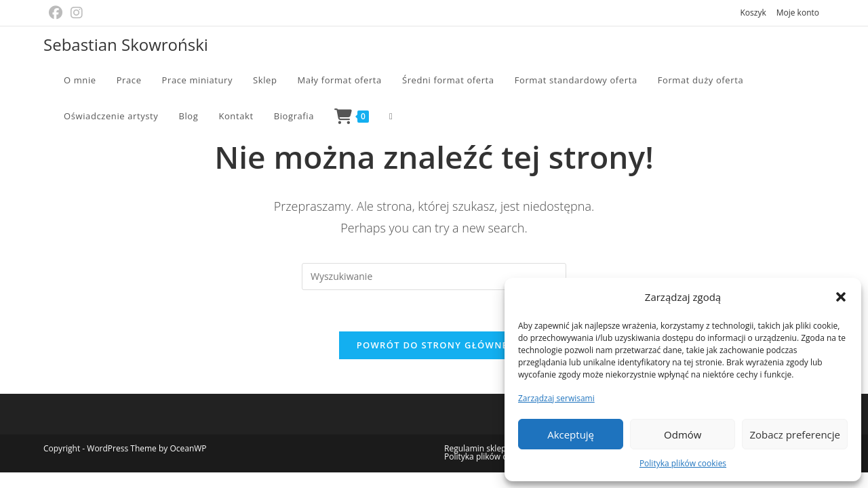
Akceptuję (571, 434)
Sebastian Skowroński (126, 44)
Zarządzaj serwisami (556, 398)
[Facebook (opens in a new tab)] (58, 13)
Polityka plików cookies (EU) (496, 456)
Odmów (683, 434)
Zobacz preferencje (795, 434)
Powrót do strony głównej (434, 345)
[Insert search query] (434, 277)
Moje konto (798, 13)
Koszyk (753, 13)
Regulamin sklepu (478, 448)
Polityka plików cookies (683, 463)
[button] (841, 297)
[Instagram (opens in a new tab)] (77, 13)
